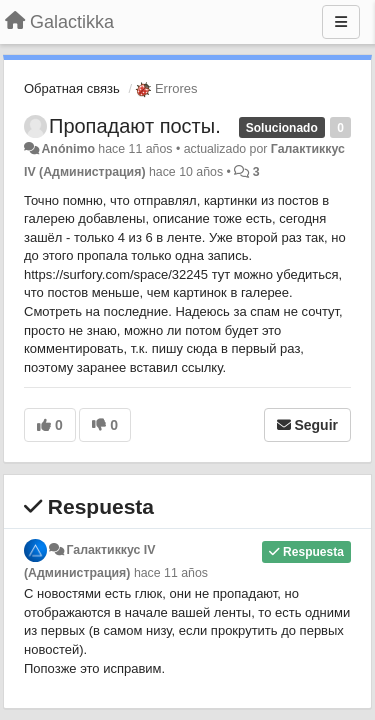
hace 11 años (171, 573)
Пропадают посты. (135, 126)
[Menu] (341, 22)
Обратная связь (72, 88)
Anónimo (67, 149)
